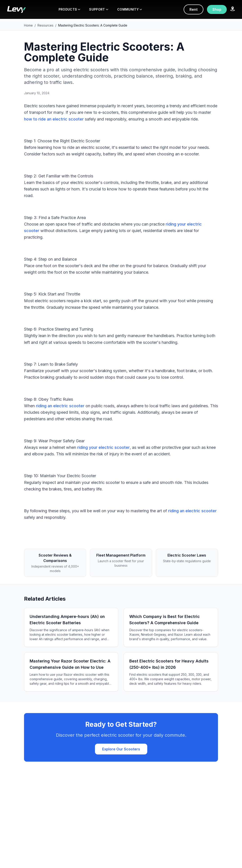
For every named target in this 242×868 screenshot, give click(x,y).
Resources (45, 25)
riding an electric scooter (60, 406)
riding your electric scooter (103, 447)
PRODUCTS (69, 9)
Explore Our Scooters (121, 749)
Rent (194, 9)
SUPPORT (99, 9)
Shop (217, 9)
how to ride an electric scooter (54, 119)
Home (28, 25)
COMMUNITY (130, 9)
